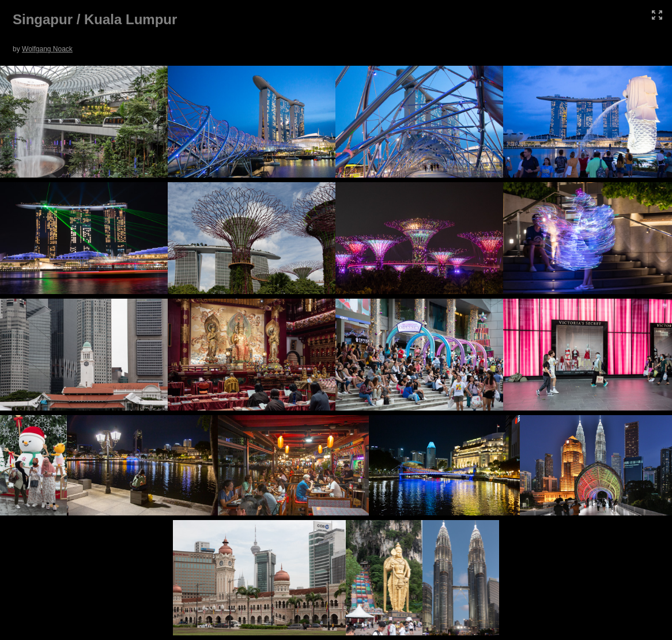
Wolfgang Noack (47, 49)
